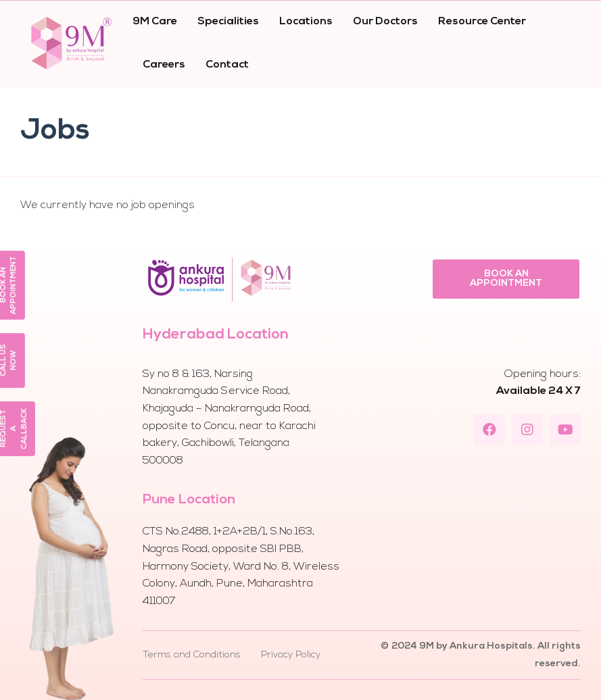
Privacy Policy (291, 655)
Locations (306, 22)
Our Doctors (385, 22)
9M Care (155, 22)
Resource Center (482, 22)
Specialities (228, 22)
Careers (164, 65)
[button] (506, 279)
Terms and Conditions (192, 655)
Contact (227, 65)
